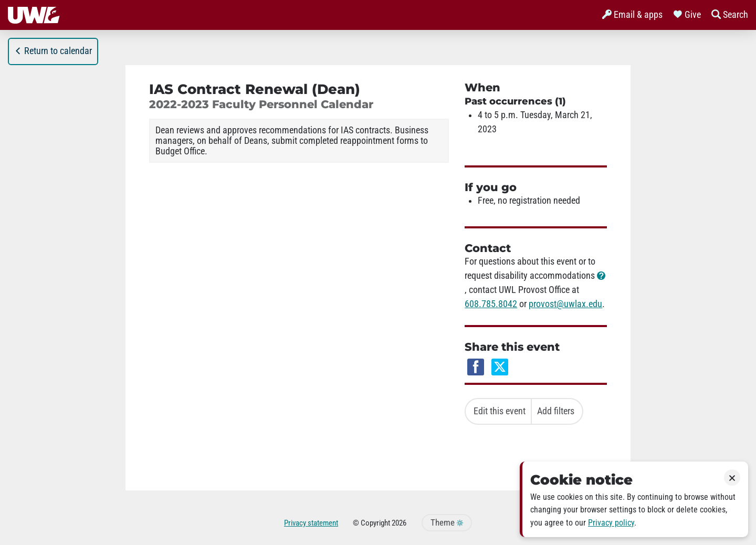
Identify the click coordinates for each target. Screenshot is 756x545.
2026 (399, 523)
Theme (447, 523)
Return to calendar (53, 51)
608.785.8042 (491, 304)
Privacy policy (611, 523)
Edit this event (500, 411)
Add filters (556, 411)
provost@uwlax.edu (565, 304)
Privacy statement (311, 523)
